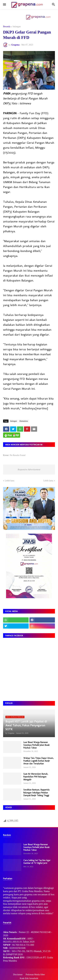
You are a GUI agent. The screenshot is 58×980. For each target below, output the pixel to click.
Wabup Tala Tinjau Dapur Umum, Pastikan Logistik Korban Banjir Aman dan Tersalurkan (39, 761)
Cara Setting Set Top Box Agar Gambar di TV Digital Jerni (37, 862)
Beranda (7, 27)
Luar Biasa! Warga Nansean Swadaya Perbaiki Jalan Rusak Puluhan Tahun (36, 745)
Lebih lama (48, 481)
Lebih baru (10, 481)
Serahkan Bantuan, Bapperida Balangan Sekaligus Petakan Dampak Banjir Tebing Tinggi (36, 793)
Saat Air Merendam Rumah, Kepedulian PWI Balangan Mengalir (36, 777)
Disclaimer (18, 975)
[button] (4, 5)
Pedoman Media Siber (35, 975)
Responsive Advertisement (29, 470)
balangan (17, 27)
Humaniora (24, 421)
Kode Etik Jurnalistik (29, 978)
